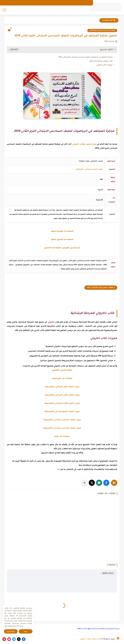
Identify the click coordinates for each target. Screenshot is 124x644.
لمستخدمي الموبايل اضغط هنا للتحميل (62, 248)
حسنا (26, 631)
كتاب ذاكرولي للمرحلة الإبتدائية (101, 61)
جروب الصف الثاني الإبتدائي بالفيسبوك (62, 395)
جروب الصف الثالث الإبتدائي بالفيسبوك (62, 403)
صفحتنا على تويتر (62, 436)
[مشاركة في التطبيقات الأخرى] (85, 483)
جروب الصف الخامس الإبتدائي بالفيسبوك (62, 420)
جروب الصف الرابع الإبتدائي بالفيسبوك (62, 412)
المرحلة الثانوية (23, 10)
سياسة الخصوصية (113, 629)
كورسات (8, 10)
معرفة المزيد (11, 631)
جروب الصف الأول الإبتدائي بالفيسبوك (62, 387)
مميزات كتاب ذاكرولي (104, 65)
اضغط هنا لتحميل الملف (62, 240)
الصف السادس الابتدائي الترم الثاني (102, 30)
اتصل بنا (70, 3)
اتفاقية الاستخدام (99, 629)
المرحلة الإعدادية (42, 10)
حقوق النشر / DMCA (84, 629)
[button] (106, 483)
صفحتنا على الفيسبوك (62, 379)
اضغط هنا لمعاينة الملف (62, 231)
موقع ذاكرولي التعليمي (62, 370)
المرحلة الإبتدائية (61, 10)
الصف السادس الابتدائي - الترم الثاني (89, 169)
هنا (58, 470)
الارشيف (87, 3)
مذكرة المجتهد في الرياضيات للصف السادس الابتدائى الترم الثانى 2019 (85, 57)
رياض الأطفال (79, 10)
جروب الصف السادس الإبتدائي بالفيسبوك (62, 428)
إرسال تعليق (108, 573)
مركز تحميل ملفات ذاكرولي (90, 639)
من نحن (78, 3)
